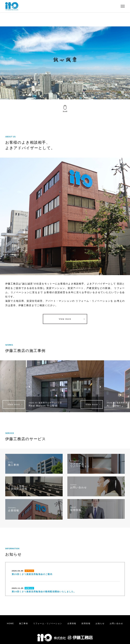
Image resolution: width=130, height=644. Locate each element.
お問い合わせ (116, 623)
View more (65, 319)
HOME (10, 623)
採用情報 (86, 623)
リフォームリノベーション (48, 623)
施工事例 (24, 623)
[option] (65, 386)
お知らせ (100, 623)
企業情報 (72, 623)
